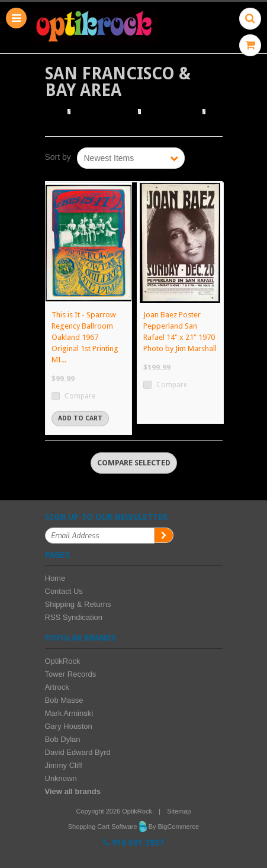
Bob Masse (64, 700)
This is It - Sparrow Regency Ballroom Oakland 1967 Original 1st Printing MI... (85, 337)
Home (55, 112)
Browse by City (172, 112)
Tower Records (71, 674)
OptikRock (63, 661)
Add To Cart (80, 418)
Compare (80, 396)
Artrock (57, 687)
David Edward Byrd (78, 752)
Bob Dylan (63, 739)
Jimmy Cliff (64, 765)
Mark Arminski (69, 713)
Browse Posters (105, 112)
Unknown (61, 778)
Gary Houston (69, 726)
